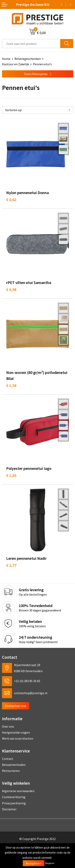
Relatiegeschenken (28, 59)
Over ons (8, 726)
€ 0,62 (11, 200)
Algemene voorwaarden (18, 791)
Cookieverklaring (14, 797)
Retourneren (11, 771)
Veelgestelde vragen (16, 732)
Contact (8, 759)
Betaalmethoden (14, 765)
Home (6, 59)
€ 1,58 (11, 385)
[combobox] (31, 44)
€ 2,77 (11, 565)
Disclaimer (9, 809)
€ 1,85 (11, 475)
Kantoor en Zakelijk (15, 64)
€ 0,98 (11, 290)
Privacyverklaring (14, 803)
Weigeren (50, 863)
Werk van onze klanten (18, 738)
